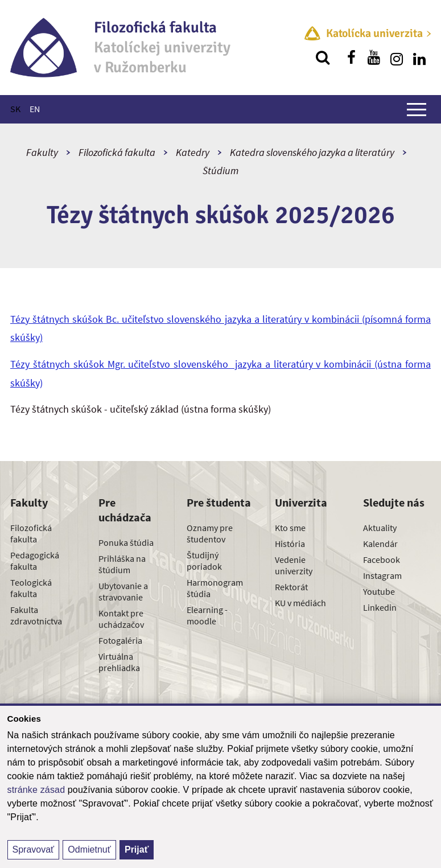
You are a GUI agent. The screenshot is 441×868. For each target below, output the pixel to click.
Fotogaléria (120, 640)
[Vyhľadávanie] (323, 57)
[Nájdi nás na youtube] (374, 57)
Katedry (193, 152)
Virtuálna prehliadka (119, 662)
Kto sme (290, 528)
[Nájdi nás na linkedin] (419, 57)
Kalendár (380, 544)
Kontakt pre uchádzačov (121, 619)
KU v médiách (300, 603)
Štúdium (221, 170)
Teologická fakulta (31, 588)
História (290, 544)
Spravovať (34, 850)
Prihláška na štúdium (122, 564)
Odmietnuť (89, 850)
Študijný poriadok (204, 561)
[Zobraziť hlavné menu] (417, 109)
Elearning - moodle (207, 615)
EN (35, 109)
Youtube (379, 591)
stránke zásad (36, 790)
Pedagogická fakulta (35, 561)
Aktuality (380, 528)
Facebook (382, 560)
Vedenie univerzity (294, 565)
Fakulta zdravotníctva (36, 615)
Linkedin (380, 607)
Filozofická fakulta (117, 152)
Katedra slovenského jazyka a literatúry (312, 152)
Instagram (382, 575)
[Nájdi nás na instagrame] (397, 57)
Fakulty (42, 152)
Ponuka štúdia (126, 542)
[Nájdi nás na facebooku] (351, 57)
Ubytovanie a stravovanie (123, 591)
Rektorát (291, 587)
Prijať (137, 850)
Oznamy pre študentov (210, 533)
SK (15, 109)
